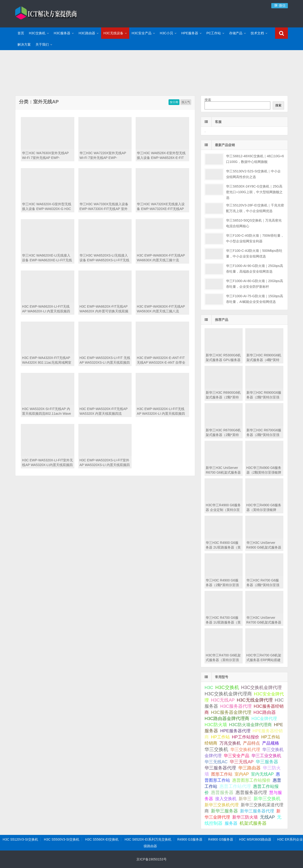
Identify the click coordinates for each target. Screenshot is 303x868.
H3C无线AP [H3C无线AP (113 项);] (223, 700)
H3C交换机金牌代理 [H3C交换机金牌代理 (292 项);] (262, 687)
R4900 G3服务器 (190, 839)
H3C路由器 (87, 33)
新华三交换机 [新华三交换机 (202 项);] (267, 799)
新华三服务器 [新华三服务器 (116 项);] (224, 811)
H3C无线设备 (113, 33)
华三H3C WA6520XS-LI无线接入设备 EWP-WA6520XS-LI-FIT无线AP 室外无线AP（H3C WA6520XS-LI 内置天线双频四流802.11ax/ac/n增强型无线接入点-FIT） (104, 258)
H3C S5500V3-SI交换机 (62, 839)
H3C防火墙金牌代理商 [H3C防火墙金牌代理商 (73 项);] (250, 725)
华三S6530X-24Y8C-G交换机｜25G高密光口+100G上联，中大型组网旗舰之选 (254, 192)
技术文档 (257, 33)
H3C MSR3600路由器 (255, 839)
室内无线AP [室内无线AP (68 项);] (262, 774)
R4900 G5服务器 (221, 839)
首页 (21, 33)
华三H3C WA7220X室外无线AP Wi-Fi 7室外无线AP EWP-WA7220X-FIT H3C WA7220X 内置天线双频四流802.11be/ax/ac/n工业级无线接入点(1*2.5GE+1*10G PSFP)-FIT (104, 156)
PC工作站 (214, 33)
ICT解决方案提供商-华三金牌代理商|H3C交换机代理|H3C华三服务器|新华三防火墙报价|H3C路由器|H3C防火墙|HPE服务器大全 (46, 13)
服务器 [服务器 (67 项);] (231, 823)
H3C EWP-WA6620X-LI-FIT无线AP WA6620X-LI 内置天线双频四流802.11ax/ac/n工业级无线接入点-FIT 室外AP (46, 309)
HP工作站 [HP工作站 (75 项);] (220, 737)
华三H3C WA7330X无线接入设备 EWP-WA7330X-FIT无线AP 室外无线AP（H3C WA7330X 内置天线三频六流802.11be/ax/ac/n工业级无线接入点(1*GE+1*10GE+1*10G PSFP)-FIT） (105, 207)
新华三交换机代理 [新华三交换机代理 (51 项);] (222, 805)
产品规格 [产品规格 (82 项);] (271, 743)
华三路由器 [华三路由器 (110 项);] (249, 768)
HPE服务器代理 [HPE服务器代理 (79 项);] (235, 731)
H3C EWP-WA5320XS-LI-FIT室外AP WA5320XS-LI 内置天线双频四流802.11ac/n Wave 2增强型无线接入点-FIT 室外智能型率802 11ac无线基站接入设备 (105, 463)
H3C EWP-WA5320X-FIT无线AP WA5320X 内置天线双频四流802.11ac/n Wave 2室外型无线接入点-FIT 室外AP (104, 411)
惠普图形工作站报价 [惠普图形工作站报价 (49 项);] (251, 780)
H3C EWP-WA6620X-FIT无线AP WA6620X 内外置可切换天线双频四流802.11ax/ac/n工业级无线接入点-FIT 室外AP (105, 309)
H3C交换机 (37, 33)
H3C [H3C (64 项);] (209, 688)
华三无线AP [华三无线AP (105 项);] (242, 762)
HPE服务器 (190, 33)
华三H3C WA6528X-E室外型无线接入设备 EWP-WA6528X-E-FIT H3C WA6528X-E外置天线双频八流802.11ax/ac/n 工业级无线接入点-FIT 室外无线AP (161, 156)
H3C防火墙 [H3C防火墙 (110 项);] (216, 725)
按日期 (174, 102)
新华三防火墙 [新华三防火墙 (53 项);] (245, 817)
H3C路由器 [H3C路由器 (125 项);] (265, 712)
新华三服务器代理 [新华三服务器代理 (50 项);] (257, 811)
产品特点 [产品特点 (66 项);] (251, 743)
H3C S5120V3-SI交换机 (20, 839)
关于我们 (42, 44)
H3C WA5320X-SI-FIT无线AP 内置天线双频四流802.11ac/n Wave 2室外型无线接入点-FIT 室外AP (46, 411)
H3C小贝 (166, 33)
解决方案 (24, 44)
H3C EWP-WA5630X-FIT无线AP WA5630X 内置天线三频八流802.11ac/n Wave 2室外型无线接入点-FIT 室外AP (161, 309)
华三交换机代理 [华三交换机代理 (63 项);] (245, 750)
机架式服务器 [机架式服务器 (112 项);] (253, 823)
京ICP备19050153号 (151, 859)
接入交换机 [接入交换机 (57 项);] (226, 799)
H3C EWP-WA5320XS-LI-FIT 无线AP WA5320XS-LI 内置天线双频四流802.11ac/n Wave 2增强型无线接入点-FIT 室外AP (105, 360)
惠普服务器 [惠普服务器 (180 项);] (222, 792)
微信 (280, 5)
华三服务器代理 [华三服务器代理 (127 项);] (220, 768)
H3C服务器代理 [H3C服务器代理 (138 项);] (236, 706)
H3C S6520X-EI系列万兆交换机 (148, 839)
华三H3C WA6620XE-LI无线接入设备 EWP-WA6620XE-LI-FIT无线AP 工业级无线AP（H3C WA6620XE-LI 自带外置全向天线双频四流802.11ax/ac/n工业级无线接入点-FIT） (47, 258)
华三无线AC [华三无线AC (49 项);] (216, 762)
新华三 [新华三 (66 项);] (245, 799)
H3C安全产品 (142, 33)
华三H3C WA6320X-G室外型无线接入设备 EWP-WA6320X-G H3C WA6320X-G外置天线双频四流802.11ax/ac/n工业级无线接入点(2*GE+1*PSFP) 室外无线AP (47, 207)
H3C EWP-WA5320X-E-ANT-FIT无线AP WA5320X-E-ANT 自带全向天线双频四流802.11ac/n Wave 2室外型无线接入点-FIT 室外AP (161, 360)
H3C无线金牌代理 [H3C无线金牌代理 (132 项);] (255, 700)
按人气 (186, 102)
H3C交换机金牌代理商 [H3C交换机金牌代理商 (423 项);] (228, 694)
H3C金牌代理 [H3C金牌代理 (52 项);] (264, 719)
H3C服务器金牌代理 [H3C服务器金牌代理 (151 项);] (231, 712)
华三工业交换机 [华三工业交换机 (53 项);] (266, 756)
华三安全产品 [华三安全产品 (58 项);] (236, 756)
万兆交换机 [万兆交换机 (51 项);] (230, 743)
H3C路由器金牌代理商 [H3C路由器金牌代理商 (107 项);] (227, 718)
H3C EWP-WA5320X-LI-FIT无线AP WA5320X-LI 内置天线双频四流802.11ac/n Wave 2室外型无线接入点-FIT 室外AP (161, 411)
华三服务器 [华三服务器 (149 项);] (267, 762)
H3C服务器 (62, 33)
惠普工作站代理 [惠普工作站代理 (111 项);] (235, 786)
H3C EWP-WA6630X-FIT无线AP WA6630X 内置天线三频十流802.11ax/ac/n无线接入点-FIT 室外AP (162, 258)
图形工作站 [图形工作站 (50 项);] (222, 774)
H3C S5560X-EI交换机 (102, 839)
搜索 (208, 100)
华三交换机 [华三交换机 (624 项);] (216, 749)
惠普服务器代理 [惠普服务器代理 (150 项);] (251, 792)
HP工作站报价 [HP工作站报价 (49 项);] (246, 737)
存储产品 (236, 33)
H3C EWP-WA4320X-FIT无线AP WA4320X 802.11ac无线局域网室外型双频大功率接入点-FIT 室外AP (47, 360)
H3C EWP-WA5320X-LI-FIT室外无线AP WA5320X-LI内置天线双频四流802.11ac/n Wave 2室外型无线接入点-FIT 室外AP (47, 463)
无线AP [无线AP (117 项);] (267, 817)
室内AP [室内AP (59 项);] (242, 774)
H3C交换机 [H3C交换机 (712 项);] (227, 687)
